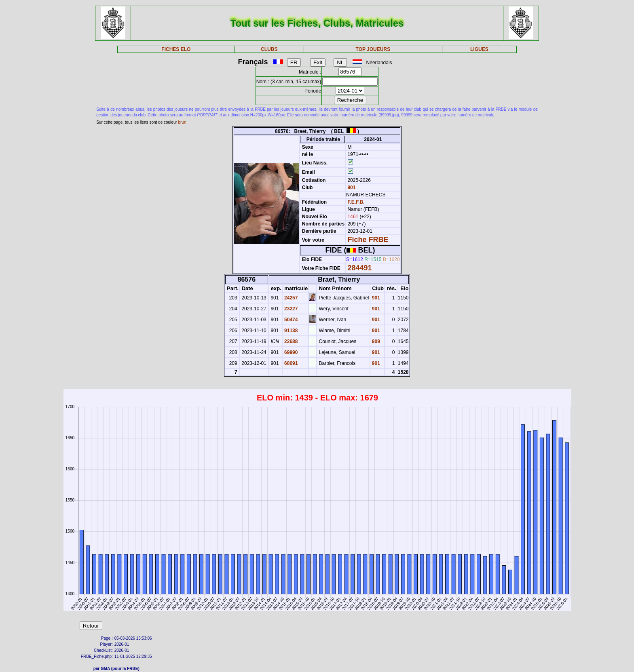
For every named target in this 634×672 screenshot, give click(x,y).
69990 (291, 352)
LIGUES (479, 49)
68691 (291, 363)
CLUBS (269, 49)
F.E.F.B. (356, 202)
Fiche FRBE (368, 240)
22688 (291, 341)
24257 (291, 298)
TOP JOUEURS (373, 49)
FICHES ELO (176, 49)
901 (351, 187)
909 (375, 341)
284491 (359, 268)
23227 (291, 309)
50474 (291, 320)
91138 (291, 331)
